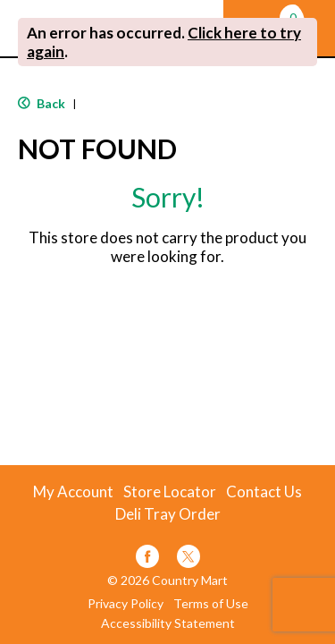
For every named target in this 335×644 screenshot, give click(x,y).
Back (42, 103)
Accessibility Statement (168, 623)
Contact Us (264, 492)
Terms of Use (211, 604)
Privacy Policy (126, 604)
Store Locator (170, 492)
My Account (73, 492)
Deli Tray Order (168, 514)
